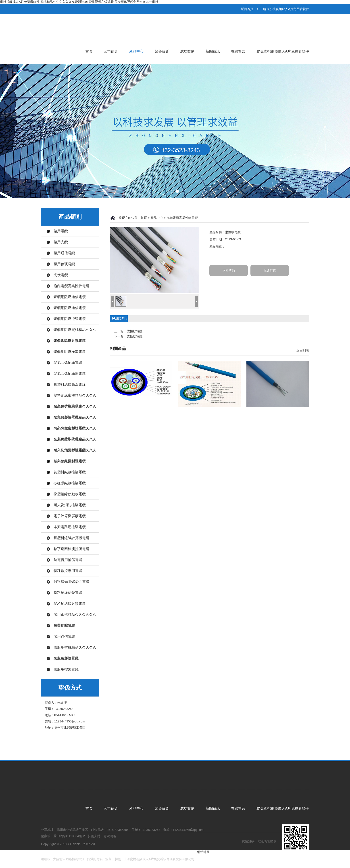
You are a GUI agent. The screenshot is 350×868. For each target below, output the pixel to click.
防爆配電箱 (95, 859)
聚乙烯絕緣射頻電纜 (70, 604)
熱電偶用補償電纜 (68, 560)
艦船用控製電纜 (66, 669)
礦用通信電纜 (64, 253)
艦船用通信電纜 (66, 658)
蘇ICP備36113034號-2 (69, 836)
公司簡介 (111, 51)
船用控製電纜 (64, 626)
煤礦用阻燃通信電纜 (70, 297)
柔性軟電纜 (135, 331)
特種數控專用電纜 (68, 571)
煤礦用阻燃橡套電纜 (70, 352)
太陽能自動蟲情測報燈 (69, 859)
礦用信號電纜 (64, 264)
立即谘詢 (229, 271)
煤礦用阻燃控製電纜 (70, 319)
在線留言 (238, 51)
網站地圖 (203, 852)
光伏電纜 (61, 275)
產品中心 (136, 51)
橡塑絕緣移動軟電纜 (70, 494)
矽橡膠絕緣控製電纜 (70, 483)
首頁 (89, 51)
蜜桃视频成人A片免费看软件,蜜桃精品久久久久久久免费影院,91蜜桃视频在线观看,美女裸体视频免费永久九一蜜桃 (79, 2)
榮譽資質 (162, 51)
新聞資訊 (213, 51)
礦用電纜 (61, 231)
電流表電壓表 (267, 841)
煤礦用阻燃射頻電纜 (70, 341)
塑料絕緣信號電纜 (68, 593)
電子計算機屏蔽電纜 (70, 516)
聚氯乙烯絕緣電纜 (68, 363)
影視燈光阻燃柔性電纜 (71, 582)
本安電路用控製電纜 (70, 527)
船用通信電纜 (64, 636)
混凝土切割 (113, 859)
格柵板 (46, 859)
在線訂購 (270, 271)
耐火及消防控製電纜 (70, 505)
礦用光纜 (61, 242)
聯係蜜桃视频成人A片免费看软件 (286, 9)
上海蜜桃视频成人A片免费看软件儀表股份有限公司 (159, 859)
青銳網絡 (110, 836)
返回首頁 (247, 9)
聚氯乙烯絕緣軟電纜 (70, 374)
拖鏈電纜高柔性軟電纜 (71, 286)
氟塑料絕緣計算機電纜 (71, 538)
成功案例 (187, 51)
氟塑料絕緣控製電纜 (70, 472)
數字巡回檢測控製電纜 (71, 549)
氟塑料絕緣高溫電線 (70, 384)
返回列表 (303, 350)
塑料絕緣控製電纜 (68, 461)
